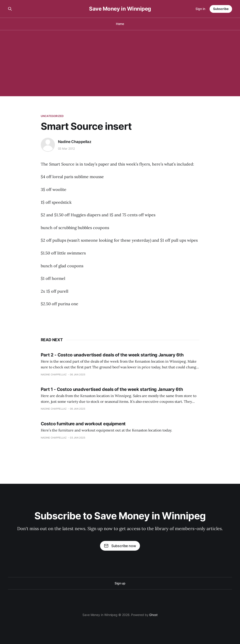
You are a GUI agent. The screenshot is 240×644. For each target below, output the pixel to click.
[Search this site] (10, 9)
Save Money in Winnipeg (120, 9)
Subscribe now (120, 546)
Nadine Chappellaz (75, 142)
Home (120, 24)
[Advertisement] (120, 63)
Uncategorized (52, 116)
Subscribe (221, 9)
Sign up (120, 583)
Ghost (153, 615)
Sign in (200, 9)
